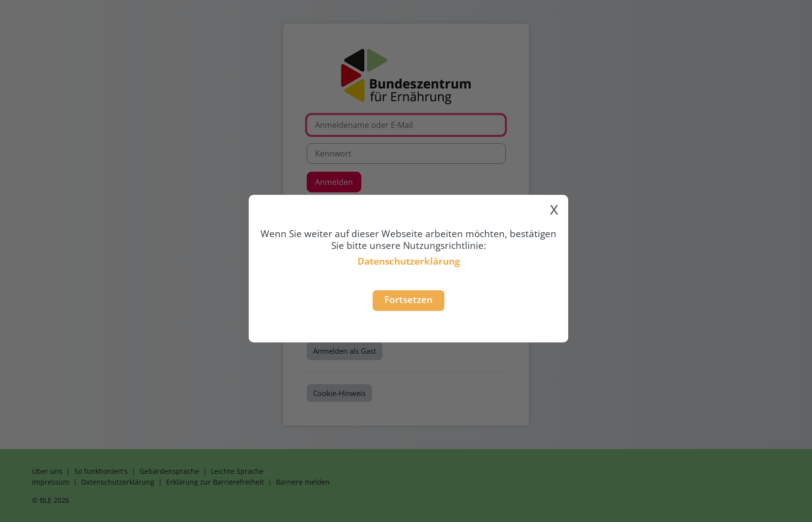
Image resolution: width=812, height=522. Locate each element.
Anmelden (334, 182)
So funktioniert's (101, 471)
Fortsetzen (408, 299)
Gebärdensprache (169, 471)
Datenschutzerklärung (409, 261)
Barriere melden (303, 482)
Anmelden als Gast (345, 351)
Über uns (47, 471)
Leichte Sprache (237, 471)
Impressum (51, 482)
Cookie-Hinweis (339, 393)
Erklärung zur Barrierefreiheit (215, 482)
